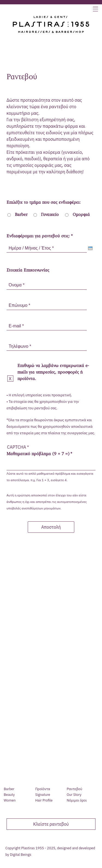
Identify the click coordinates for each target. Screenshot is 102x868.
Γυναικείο (50, 215)
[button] (95, 10)
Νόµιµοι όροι (77, 800)
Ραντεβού (74, 789)
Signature (43, 795)
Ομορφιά (81, 215)
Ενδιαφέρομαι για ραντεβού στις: (38, 236)
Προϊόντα (43, 789)
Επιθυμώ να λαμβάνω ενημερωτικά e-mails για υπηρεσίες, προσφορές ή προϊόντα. (53, 372)
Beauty (9, 795)
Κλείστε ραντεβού (51, 824)
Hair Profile (44, 800)
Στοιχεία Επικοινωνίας (28, 270)
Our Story (74, 795)
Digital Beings (21, 855)
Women (10, 800)
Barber (21, 215)
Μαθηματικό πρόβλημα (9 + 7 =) (38, 454)
